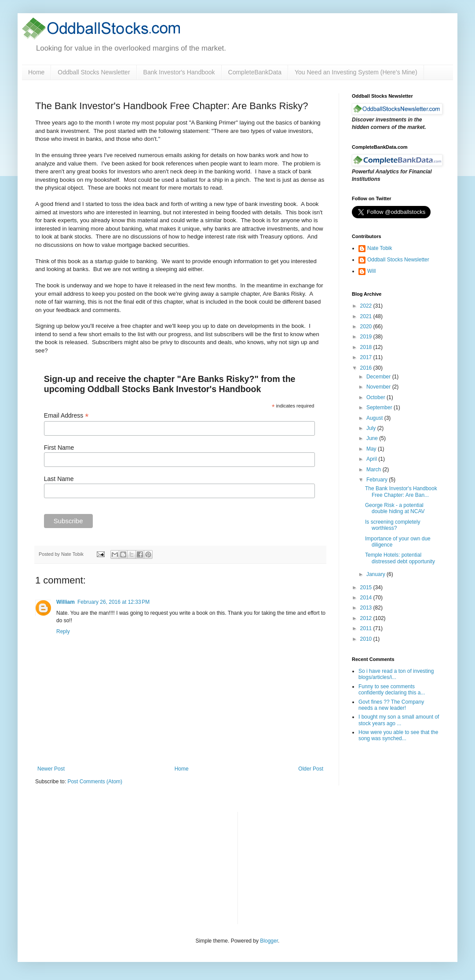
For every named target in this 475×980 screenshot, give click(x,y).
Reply (63, 631)
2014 (367, 598)
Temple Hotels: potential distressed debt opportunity (400, 558)
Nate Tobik (380, 248)
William (66, 602)
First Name (59, 448)
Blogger (269, 941)
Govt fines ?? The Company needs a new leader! (391, 705)
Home (36, 72)
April (372, 459)
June (373, 438)
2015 (367, 587)
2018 (367, 347)
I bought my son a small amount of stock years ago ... (399, 720)
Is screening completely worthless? (393, 525)
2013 (367, 608)
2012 (367, 618)
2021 (367, 316)
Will (371, 271)
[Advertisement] (311, 867)
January (376, 574)
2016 (367, 368)
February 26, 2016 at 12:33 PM (113, 602)
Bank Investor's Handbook (179, 72)
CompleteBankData (255, 72)
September (380, 407)
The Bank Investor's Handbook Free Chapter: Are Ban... (401, 492)
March (375, 470)
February (378, 480)
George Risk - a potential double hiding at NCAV (395, 508)
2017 (367, 357)
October (376, 397)
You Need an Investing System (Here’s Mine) (356, 72)
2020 (367, 327)
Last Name (59, 479)
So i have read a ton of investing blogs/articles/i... (396, 674)
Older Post (311, 769)
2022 (367, 306)
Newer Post (51, 769)
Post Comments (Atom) (95, 782)
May (372, 449)
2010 (367, 639)
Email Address (66, 416)
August (375, 418)
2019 (367, 337)
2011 (367, 628)
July (372, 428)
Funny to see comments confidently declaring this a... (392, 690)
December (379, 377)
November (379, 387)
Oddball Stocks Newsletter (94, 72)
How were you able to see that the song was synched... (398, 735)
